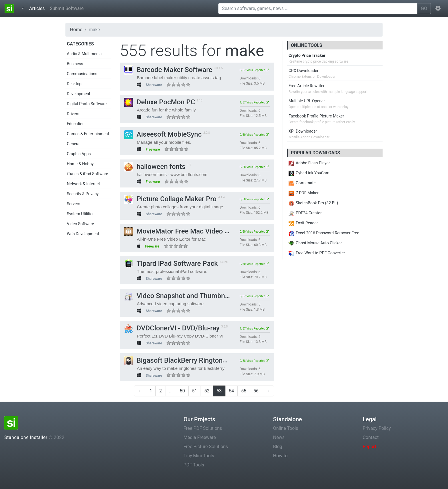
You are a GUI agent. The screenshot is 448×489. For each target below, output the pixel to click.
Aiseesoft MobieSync (163, 134)
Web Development (83, 234)
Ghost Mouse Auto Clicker (315, 243)
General (74, 144)
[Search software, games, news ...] (318, 9)
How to (280, 456)
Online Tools (286, 428)
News (279, 437)
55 (244, 391)
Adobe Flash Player (309, 163)
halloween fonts (155, 167)
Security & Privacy (83, 194)
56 (256, 391)
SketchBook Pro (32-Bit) (313, 203)
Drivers (73, 114)
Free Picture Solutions (206, 447)
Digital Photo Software (87, 104)
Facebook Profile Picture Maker (316, 116)
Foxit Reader (303, 223)
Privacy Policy (377, 428)
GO (424, 8)
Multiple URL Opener (307, 101)
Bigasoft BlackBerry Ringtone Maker (186, 360)
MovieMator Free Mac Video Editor (183, 231)
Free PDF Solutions (203, 428)
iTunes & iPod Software (87, 174)
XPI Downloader (303, 131)
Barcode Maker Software (168, 70)
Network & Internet (83, 184)
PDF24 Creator (305, 213)
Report (369, 447)
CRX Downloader (303, 71)
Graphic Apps (79, 154)
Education (76, 124)
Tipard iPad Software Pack (171, 264)
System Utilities (81, 214)
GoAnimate (302, 183)
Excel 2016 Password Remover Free (324, 233)
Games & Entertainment (88, 134)
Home (76, 30)
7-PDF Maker (304, 193)
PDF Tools (194, 465)
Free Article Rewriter (307, 86)
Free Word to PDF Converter (317, 253)
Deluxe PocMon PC (160, 102)
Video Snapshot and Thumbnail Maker (189, 296)
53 (219, 391)
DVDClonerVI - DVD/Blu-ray (172, 328)
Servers (74, 204)
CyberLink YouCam (309, 173)
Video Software (80, 224)
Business (75, 64)
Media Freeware (200, 437)
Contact (371, 437)
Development (79, 94)
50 (182, 391)
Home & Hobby (80, 164)
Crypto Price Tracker (307, 55)
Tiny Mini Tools (199, 456)
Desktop (74, 84)
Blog (278, 447)
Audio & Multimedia (84, 54)
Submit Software (67, 8)
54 (231, 391)
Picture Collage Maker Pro (170, 199)
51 (195, 391)
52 (207, 391)
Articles (38, 8)
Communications (82, 74)
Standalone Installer (26, 437)
